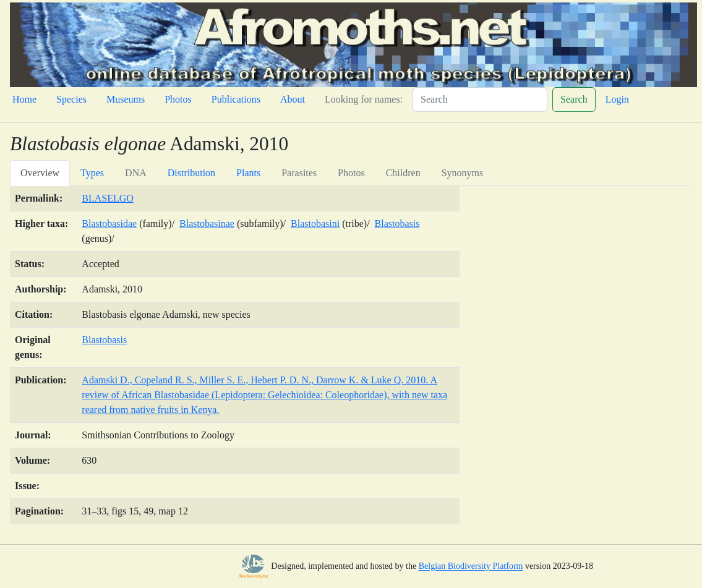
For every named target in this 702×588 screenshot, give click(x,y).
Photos (178, 99)
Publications (236, 99)
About (293, 99)
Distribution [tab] (191, 173)
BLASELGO (108, 198)
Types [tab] (92, 173)
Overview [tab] (40, 173)
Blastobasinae (207, 224)
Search (574, 99)
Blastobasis (397, 224)
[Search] (480, 100)
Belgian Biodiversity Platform (471, 567)
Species (71, 99)
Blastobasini (315, 224)
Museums (126, 99)
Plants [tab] (248, 173)
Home (24, 99)
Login (617, 99)
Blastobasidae (109, 224)
